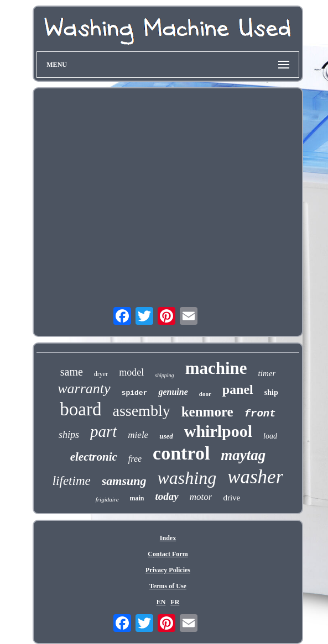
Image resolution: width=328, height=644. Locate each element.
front (260, 414)
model (131, 372)
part (103, 431)
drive (231, 498)
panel (238, 389)
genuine (173, 392)
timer (267, 373)
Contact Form (168, 554)
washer (255, 477)
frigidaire (107, 499)
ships (69, 435)
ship (271, 392)
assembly (141, 411)
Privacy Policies (168, 570)
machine (216, 368)
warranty (84, 389)
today (167, 496)
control (181, 453)
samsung (124, 481)
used (166, 436)
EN (161, 602)
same (72, 372)
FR (175, 602)
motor (201, 497)
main (137, 498)
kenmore (207, 412)
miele (138, 435)
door (205, 394)
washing (187, 478)
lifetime (72, 481)
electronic (94, 457)
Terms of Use (168, 586)
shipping (164, 375)
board (80, 409)
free (135, 459)
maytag (243, 455)
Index (168, 538)
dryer (101, 374)
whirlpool (218, 431)
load (270, 436)
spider (135, 393)
